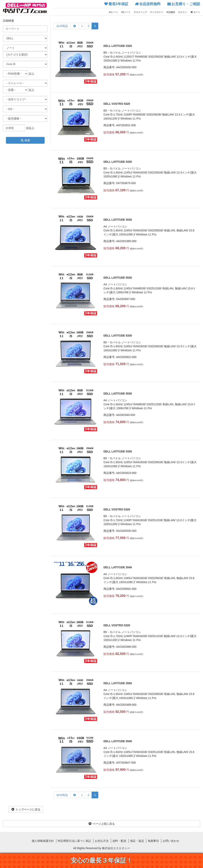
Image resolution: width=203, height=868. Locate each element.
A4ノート (114, 12)
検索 (25, 140)
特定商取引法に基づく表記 (74, 841)
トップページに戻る (26, 809)
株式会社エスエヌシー (116, 848)
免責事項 (153, 841)
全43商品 (62, 26)
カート (195, 12)
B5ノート (126, 12)
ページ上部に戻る (101, 824)
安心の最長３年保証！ (102, 861)
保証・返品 (137, 841)
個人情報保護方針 (43, 841)
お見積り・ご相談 (186, 4)
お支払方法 (102, 841)
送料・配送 (119, 841)
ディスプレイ (157, 12)
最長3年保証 (118, 4)
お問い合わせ (171, 841)
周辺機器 (171, 12)
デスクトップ (140, 12)
